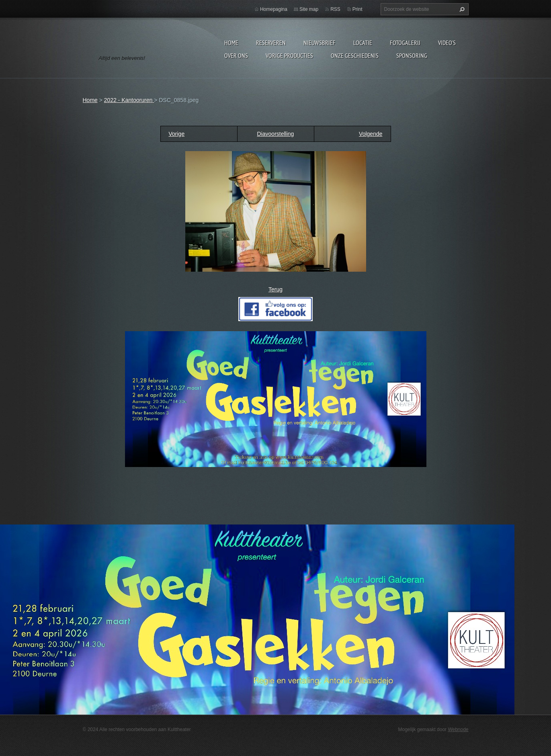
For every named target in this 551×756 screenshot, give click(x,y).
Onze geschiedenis (355, 55)
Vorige (177, 134)
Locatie (363, 43)
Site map (309, 9)
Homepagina (274, 9)
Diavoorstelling (276, 134)
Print (357, 9)
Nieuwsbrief (320, 43)
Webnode (458, 729)
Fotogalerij (405, 43)
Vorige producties (289, 55)
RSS (335, 9)
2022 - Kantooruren (129, 100)
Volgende (371, 134)
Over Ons (236, 55)
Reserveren (271, 43)
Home (231, 43)
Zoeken (461, 9)
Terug (275, 289)
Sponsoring (412, 55)
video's (447, 43)
